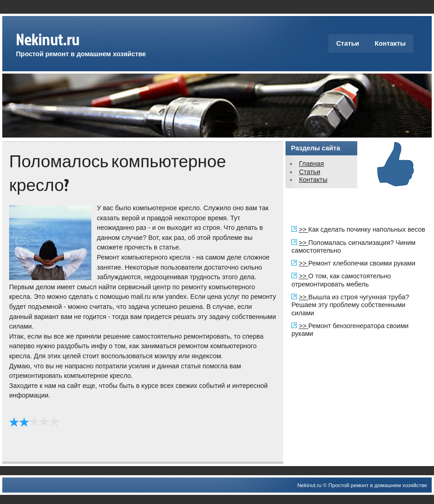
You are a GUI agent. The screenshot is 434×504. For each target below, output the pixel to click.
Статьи (348, 43)
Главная (311, 164)
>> (304, 229)
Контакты (390, 43)
